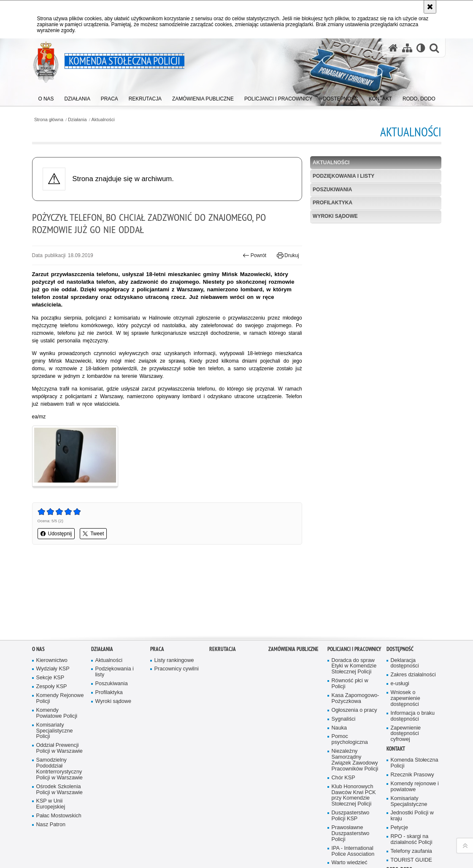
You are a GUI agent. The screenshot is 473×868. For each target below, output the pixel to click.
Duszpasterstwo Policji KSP (351, 746)
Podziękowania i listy (343, 176)
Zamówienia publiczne (293, 579)
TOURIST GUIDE (411, 790)
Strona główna (49, 120)
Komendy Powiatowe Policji (57, 643)
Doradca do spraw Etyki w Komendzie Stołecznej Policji (354, 596)
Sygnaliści (344, 649)
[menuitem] (46, 97)
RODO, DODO (399, 799)
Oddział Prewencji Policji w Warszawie (59, 678)
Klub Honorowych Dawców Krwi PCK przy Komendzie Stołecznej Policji (354, 725)
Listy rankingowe (174, 590)
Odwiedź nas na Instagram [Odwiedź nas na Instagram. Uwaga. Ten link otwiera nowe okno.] (64, 833)
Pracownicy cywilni (177, 599)
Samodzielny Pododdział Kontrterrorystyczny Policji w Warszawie (59, 699)
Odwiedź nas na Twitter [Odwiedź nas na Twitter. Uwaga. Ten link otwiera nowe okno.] (78, 833)
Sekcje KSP (50, 608)
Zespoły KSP (52, 617)
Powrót (254, 255)
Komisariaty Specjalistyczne (409, 731)
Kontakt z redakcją (237, 829)
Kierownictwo (52, 590)
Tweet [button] (93, 534)
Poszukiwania (332, 190)
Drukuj (288, 255)
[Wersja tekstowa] (421, 48)
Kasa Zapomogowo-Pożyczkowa (355, 628)
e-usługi (400, 614)
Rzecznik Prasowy (412, 705)
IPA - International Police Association (353, 781)
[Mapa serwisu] (407, 48)
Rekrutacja (223, 579)
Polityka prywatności (359, 847)
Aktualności (103, 120)
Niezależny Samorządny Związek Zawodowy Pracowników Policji (355, 690)
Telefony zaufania (411, 781)
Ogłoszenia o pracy (354, 640)
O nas (38, 579)
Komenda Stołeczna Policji (415, 693)
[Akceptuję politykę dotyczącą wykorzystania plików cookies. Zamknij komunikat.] (430, 7)
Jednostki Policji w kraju (412, 746)
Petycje (399, 758)
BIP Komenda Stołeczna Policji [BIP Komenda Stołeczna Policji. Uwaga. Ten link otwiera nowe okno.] (169, 829)
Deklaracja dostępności (405, 593)
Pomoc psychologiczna (350, 669)
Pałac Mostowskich (59, 746)
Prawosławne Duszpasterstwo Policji (351, 764)
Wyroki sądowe (335, 216)
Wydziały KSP (53, 599)
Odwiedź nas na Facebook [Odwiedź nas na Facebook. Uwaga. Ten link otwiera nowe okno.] (49, 833)
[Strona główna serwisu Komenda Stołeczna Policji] (393, 48)
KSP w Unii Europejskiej (51, 734)
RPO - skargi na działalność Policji (412, 769)
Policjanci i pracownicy (354, 579)
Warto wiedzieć (350, 793)
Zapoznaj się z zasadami (364, 841)
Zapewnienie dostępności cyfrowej (406, 663)
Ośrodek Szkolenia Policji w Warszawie (59, 719)
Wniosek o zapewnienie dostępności (405, 628)
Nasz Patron (51, 755)
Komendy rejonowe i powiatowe (415, 716)
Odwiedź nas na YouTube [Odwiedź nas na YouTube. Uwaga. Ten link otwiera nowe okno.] (35, 833)
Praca (157, 579)
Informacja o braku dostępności (413, 646)
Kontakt (396, 679)
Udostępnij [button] (56, 534)
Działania (77, 120)
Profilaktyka (332, 203)
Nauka (339, 658)
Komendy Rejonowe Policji (60, 628)
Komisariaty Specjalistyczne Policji (55, 660)
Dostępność (400, 579)
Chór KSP (343, 707)
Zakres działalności (413, 605)
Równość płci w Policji (350, 614)
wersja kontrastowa (54, 863)
